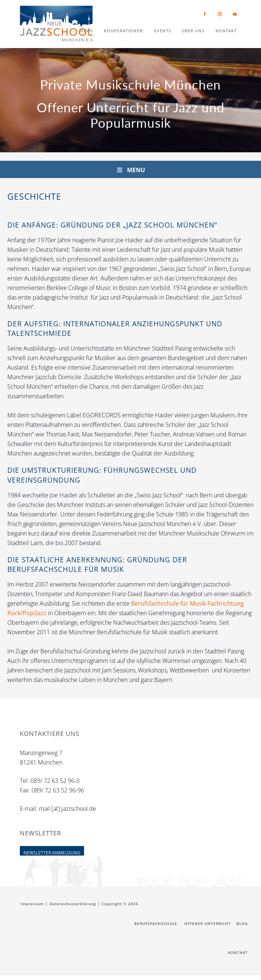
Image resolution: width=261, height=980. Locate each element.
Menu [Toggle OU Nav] (130, 170)
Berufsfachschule (155, 924)
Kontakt (238, 955)
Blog (242, 924)
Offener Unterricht (208, 924)
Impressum (32, 904)
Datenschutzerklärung (73, 904)
